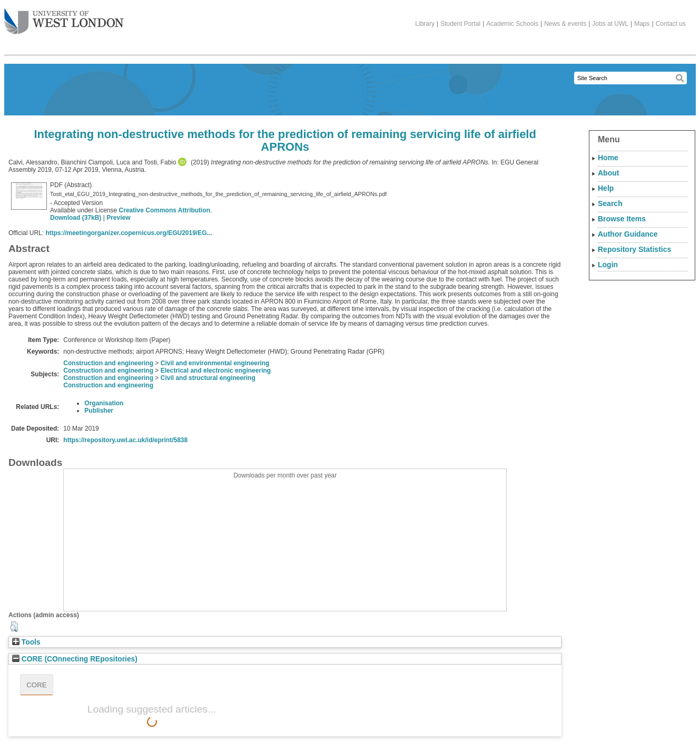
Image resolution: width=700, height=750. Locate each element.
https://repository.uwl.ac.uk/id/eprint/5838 (125, 440)
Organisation (104, 403)
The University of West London (64, 17)
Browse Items (622, 219)
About (608, 173)
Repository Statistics (634, 249)
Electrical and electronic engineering (216, 371)
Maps (642, 24)
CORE (37, 685)
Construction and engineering (108, 363)
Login (608, 265)
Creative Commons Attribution (165, 210)
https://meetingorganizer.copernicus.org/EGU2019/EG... (129, 233)
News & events (565, 24)
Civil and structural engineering (208, 378)
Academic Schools (512, 24)
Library (425, 24)
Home (608, 158)
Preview (118, 218)
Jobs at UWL (610, 24)
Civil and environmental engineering (215, 363)
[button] (14, 627)
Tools (26, 642)
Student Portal (460, 24)
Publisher (99, 411)
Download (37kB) (76, 218)
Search (610, 203)
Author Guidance (628, 234)
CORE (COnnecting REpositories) (75, 659)
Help (606, 188)
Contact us (671, 24)
